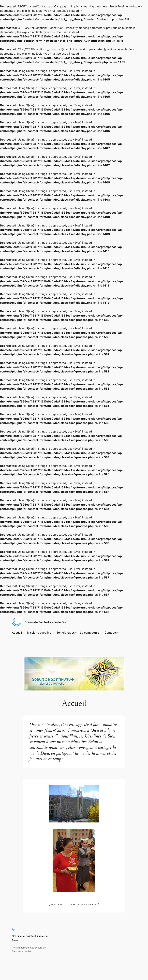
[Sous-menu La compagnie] (101, 633)
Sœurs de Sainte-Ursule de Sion (46, 622)
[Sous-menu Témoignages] (76, 633)
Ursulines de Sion (100, 736)
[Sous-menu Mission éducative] (53, 633)
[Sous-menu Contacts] (118, 633)
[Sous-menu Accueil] (23, 633)
